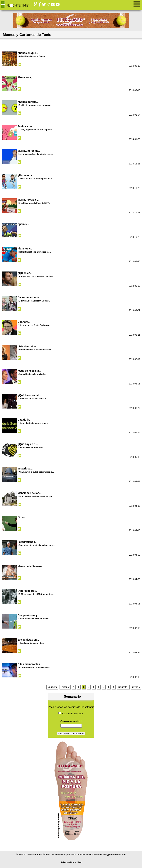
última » (136, 687)
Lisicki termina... (28, 346)
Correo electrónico (71, 721)
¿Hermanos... (26, 175)
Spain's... (23, 224)
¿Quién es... (25, 273)
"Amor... (23, 517)
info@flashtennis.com (115, 855)
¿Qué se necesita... (29, 371)
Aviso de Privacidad (71, 862)
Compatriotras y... (28, 615)
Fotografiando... (27, 542)
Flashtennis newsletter (72, 714)
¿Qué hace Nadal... (29, 395)
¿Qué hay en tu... (28, 444)
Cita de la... (24, 420)
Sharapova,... (26, 77)
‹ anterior (65, 687)
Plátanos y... (25, 249)
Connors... (24, 322)
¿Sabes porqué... (28, 102)
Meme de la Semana (30, 566)
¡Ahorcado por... (28, 591)
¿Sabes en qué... (28, 53)
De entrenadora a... (29, 297)
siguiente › (123, 687)
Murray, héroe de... (29, 151)
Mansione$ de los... (29, 493)
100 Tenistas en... (28, 640)
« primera (52, 687)
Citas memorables (29, 664)
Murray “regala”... (28, 200)
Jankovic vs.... (26, 126)
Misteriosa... (25, 469)
